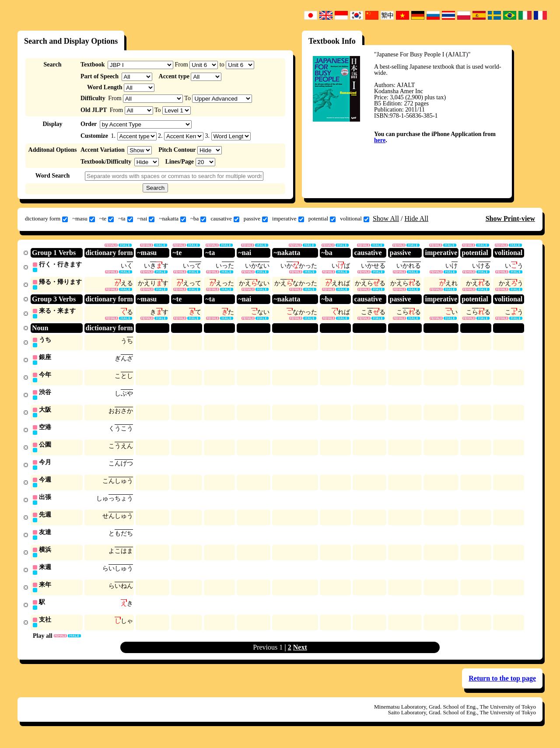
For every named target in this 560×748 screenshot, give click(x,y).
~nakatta (172, 219)
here (380, 140)
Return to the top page (502, 687)
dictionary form (46, 219)
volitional (355, 219)
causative (225, 219)
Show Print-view (510, 218)
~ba (198, 219)
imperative (288, 219)
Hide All (416, 218)
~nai (146, 219)
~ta (125, 219)
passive (256, 219)
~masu (83, 219)
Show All (386, 218)
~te (107, 219)
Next (300, 656)
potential (322, 219)
